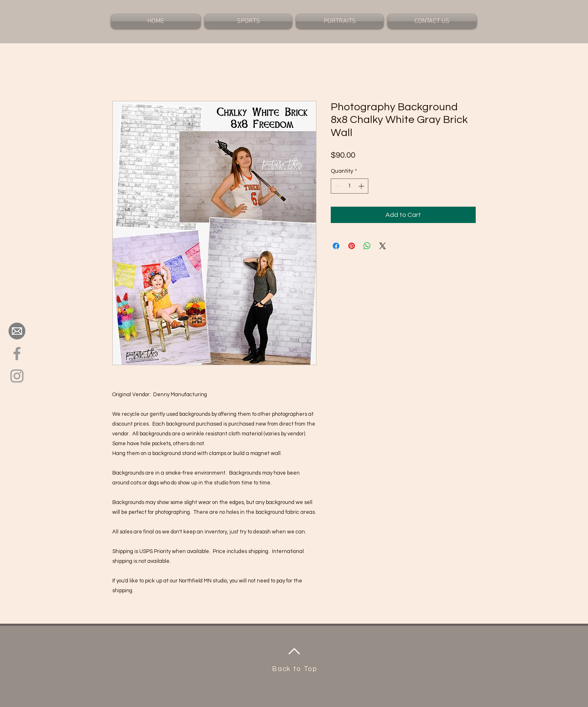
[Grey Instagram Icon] (17, 376)
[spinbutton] (350, 186)
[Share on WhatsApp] (367, 246)
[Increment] (362, 186)
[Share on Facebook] (336, 246)
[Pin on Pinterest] (352, 246)
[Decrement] (337, 186)
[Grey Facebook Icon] (17, 353)
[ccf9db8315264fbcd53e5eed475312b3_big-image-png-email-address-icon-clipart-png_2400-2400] (17, 331)
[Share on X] (383, 246)
